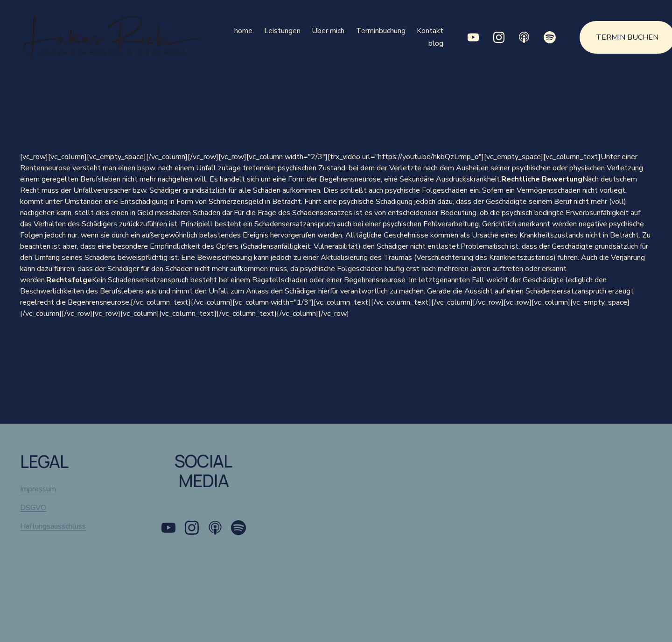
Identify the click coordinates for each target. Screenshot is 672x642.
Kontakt (430, 31)
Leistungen (282, 31)
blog (436, 43)
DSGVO (33, 508)
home (243, 31)
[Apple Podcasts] (524, 37)
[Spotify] (549, 37)
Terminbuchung (381, 31)
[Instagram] (499, 37)
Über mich (328, 31)
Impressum (38, 489)
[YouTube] (473, 37)
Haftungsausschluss (53, 526)
